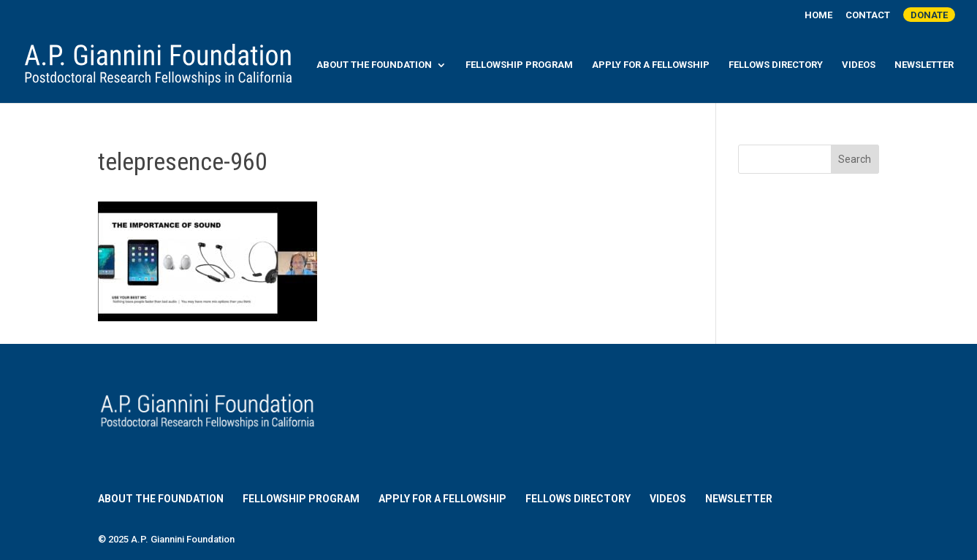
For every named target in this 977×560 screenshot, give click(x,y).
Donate (929, 15)
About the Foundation (374, 65)
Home (818, 15)
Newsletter (924, 65)
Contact (868, 15)
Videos (859, 65)
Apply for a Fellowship (651, 65)
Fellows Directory (776, 65)
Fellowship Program (519, 65)
